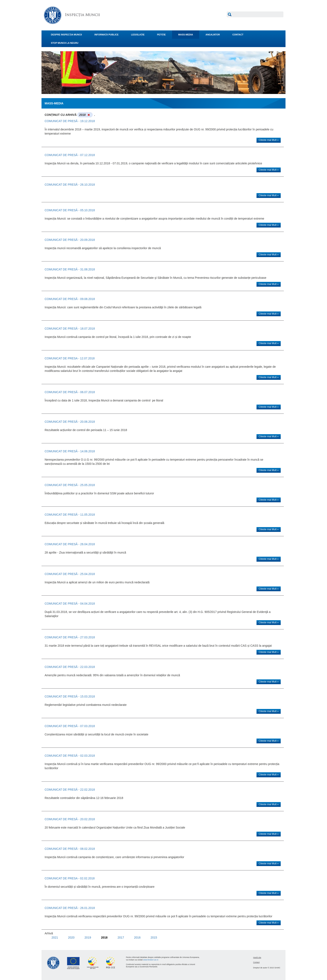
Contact (256, 962)
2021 (55, 937)
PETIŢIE (161, 35)
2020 (71, 937)
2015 (154, 937)
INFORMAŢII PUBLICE (107, 35)
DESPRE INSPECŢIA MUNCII (66, 35)
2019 (88, 937)
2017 (121, 937)
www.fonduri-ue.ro (151, 960)
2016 (137, 937)
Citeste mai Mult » (269, 140)
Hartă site (257, 957)
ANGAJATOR (213, 35)
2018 (104, 937)
